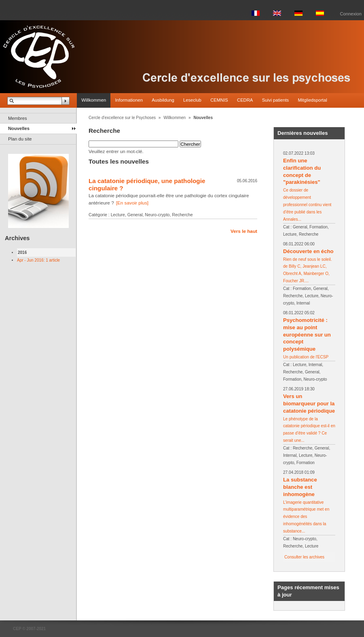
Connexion (351, 14)
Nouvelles (19, 128)
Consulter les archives (304, 557)
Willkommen (94, 100)
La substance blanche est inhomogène (300, 487)
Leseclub (192, 100)
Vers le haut (244, 231)
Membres (18, 118)
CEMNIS (219, 100)
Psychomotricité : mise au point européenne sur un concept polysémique (307, 335)
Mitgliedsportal (313, 100)
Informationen (129, 100)
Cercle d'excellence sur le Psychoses (122, 118)
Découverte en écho (308, 251)
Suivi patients (276, 100)
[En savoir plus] (132, 203)
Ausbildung (163, 100)
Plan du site (20, 139)
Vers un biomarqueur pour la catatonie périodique (309, 404)
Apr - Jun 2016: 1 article (38, 260)
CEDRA (245, 100)
